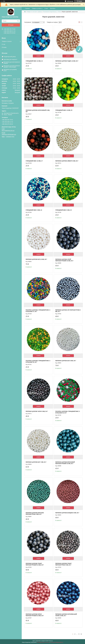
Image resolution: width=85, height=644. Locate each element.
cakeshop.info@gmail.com (9, 134)
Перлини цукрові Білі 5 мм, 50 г (66, 361)
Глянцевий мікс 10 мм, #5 (64, 110)
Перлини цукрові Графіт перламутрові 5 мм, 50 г (63, 564)
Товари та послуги (32, 12)
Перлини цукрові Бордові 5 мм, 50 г (67, 513)
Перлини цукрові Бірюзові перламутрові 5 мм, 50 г (35, 514)
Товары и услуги (7, 41)
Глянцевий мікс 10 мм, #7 (34, 161)
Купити (39, 56)
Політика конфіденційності (57, 642)
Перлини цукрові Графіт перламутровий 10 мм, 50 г (35, 564)
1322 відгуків (70, 1)
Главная (27, 8)
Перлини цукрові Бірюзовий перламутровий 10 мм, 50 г (65, 463)
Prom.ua (51, 641)
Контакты (53, 8)
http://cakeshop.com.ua (8, 131)
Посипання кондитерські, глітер (52, 12)
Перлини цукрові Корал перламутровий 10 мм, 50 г (35, 615)
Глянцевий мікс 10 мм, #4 (34, 61)
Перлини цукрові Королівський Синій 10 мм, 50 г (66, 615)
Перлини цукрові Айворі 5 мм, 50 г (67, 161)
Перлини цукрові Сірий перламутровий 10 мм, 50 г (64, 260)
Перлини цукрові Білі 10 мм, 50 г (36, 259)
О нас (3, 44)
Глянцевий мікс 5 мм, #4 (34, 210)
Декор (40, 12)
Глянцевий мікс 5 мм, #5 (63, 210)
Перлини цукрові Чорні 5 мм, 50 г (37, 411)
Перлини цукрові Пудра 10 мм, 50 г (67, 61)
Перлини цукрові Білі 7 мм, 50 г (36, 462)
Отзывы (4, 47)
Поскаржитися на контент (43, 642)
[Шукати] (18, 21)
